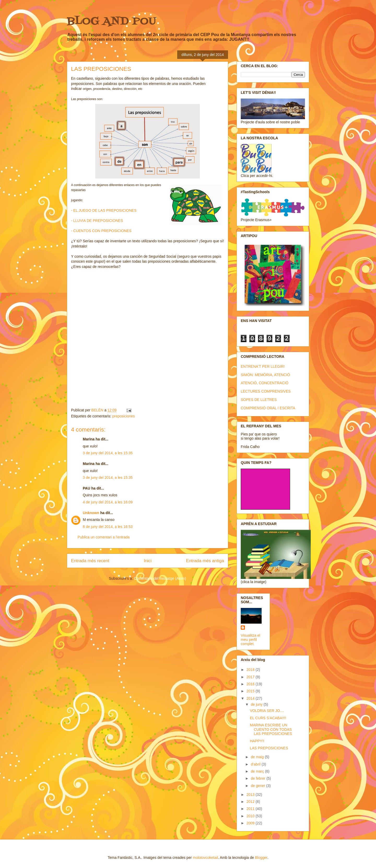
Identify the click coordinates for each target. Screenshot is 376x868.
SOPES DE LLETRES (259, 400)
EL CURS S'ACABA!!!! (268, 718)
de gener (258, 786)
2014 (251, 698)
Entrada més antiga (205, 561)
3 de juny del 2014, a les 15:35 (108, 453)
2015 (251, 691)
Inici (148, 561)
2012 (251, 802)
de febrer (258, 778)
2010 (251, 816)
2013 (251, 795)
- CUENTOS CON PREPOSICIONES (101, 231)
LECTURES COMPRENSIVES (266, 391)
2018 (251, 670)
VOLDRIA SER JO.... (267, 711)
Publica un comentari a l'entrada (104, 537)
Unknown (91, 513)
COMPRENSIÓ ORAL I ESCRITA (268, 408)
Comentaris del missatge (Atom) (160, 578)
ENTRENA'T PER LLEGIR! (263, 366)
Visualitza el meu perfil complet (250, 640)
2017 (251, 677)
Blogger (261, 858)
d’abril (256, 764)
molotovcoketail (205, 858)
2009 (251, 823)
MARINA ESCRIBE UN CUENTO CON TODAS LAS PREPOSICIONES (271, 729)
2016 (251, 684)
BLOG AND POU (111, 22)
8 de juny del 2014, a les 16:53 (108, 527)
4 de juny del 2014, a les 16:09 (108, 502)
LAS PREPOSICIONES (269, 748)
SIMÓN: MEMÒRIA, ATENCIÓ (265, 375)
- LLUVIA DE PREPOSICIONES (97, 221)
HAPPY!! (257, 741)
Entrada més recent (90, 561)
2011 (251, 809)
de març (258, 771)
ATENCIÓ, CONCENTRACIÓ (265, 383)
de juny (257, 704)
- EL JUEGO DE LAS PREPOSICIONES (104, 210)
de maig (258, 757)
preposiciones (124, 416)
